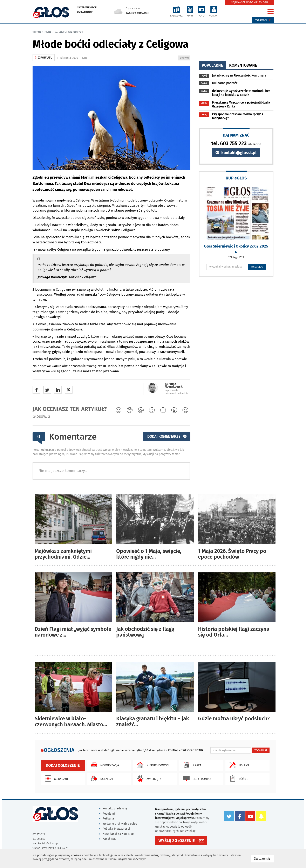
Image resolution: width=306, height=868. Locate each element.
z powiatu (44, 58)
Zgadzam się (264, 858)
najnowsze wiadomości (69, 32)
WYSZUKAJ (257, 267)
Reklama (108, 819)
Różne (238, 778)
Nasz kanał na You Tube (118, 834)
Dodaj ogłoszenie (63, 765)
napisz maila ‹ (172, 390)
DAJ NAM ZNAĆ (236, 135)
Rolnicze (101, 778)
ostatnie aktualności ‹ (176, 394)
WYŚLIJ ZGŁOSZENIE (177, 841)
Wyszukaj (263, 20)
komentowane (243, 65)
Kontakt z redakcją (115, 808)
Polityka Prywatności (116, 829)
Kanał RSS (109, 839)
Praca (191, 765)
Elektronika (196, 778)
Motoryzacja (104, 765)
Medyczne (56, 778)
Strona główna (42, 32)
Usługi (238, 765)
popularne (212, 65)
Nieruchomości (152, 765)
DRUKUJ (185, 58)
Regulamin (110, 814)
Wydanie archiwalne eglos (120, 824)
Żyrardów (85, 12)
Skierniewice (87, 7)
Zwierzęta (148, 778)
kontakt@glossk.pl (236, 153)
